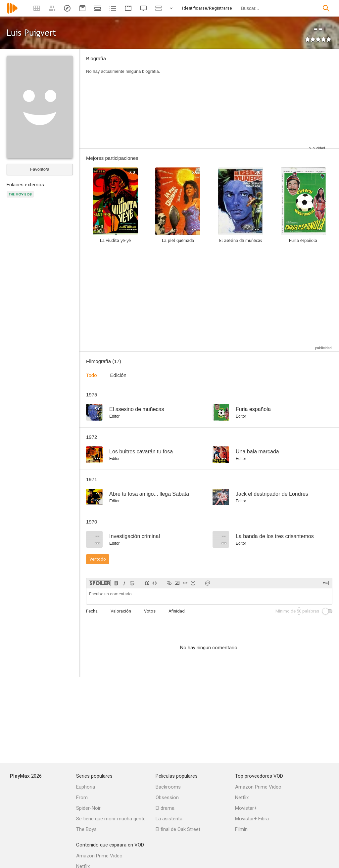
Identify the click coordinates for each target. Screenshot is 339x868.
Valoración (121, 611)
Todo (92, 375)
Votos (150, 611)
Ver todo (98, 559)
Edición (118, 375)
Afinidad (177, 611)
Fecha (92, 611)
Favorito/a (40, 169)
